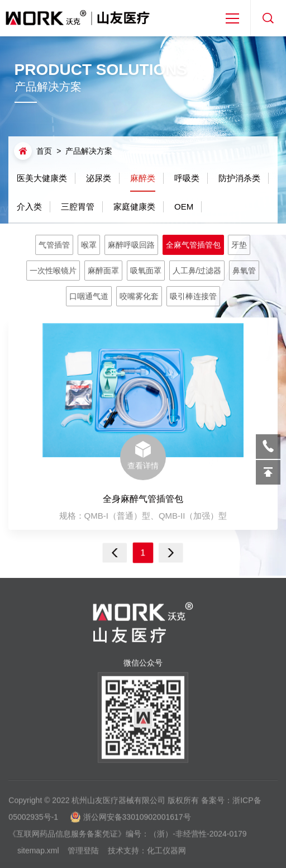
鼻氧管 (241, 270)
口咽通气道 (91, 295)
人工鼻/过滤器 (195, 270)
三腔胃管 (78, 206)
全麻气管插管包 (191, 246)
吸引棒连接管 (191, 295)
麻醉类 (143, 181)
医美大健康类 (42, 177)
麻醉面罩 (105, 270)
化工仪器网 (166, 855)
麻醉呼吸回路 (132, 246)
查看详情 (143, 456)
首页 (44, 151)
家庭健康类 (134, 206)
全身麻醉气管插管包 (143, 499)
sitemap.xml (38, 855)
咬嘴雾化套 (139, 295)
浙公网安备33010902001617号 (137, 821)
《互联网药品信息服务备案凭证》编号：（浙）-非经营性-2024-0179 (127, 838)
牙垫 (236, 246)
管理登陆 (83, 855)
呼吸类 (187, 177)
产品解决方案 (89, 151)
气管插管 (58, 246)
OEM (184, 206)
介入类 (29, 206)
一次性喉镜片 (57, 270)
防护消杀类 (239, 177)
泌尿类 (99, 177)
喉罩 (91, 246)
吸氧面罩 (146, 270)
